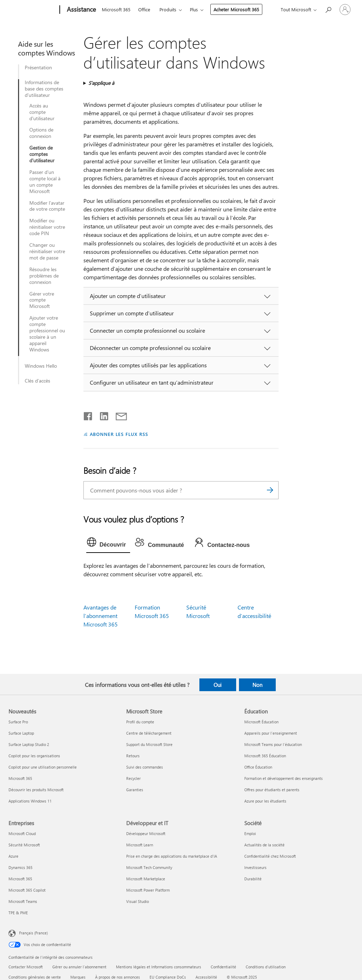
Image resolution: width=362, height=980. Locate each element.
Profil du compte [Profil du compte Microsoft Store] (140, 722)
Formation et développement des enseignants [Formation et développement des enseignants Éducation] (284, 778)
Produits (168, 9)
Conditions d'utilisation (266, 967)
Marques (78, 977)
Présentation (38, 68)
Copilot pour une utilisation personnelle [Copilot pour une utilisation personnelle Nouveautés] (43, 767)
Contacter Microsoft (26, 967)
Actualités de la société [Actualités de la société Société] (264, 845)
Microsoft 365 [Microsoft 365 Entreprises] (20, 879)
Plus (194, 9)
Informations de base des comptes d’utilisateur (44, 89)
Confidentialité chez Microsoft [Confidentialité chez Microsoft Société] (270, 856)
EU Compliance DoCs (168, 977)
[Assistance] (81, 10)
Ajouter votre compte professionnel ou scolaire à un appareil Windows (47, 334)
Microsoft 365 (116, 9)
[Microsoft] (33, 10)
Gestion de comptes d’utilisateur (42, 154)
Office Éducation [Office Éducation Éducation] (258, 767)
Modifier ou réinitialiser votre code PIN (47, 227)
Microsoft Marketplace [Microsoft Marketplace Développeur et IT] (146, 879)
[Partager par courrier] (118, 415)
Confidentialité (223, 967)
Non (257, 685)
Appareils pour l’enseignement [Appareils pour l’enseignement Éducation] (271, 733)
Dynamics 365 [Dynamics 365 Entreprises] (21, 867)
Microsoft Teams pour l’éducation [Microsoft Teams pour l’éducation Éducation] (273, 744)
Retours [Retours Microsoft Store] (133, 756)
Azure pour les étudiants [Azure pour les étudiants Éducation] (265, 801)
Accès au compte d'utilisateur (42, 112)
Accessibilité (206, 977)
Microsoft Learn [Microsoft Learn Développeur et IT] (140, 845)
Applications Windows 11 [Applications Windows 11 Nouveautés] (30, 801)
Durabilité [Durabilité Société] (253, 879)
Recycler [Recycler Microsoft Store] (133, 778)
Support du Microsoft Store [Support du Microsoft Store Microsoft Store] (149, 744)
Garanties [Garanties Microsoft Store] (135, 790)
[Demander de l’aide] (328, 9)
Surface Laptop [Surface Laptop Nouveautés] (21, 733)
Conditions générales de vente (35, 977)
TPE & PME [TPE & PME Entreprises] (18, 913)
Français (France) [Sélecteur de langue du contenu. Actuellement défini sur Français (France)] (33, 933)
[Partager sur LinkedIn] (101, 415)
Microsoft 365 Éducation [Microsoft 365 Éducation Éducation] (265, 756)
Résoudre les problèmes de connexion (44, 276)
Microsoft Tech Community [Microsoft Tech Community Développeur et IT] (149, 867)
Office (144, 9)
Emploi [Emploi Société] (250, 833)
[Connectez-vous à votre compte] (345, 10)
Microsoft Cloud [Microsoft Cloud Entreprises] (22, 833)
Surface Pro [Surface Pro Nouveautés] (18, 722)
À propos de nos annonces (118, 977)
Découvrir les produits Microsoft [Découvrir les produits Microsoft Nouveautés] (36, 790)
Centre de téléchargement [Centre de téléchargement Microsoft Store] (149, 733)
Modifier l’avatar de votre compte (47, 206)
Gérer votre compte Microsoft (42, 300)
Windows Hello (41, 366)
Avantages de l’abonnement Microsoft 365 (101, 616)
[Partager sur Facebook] (88, 415)
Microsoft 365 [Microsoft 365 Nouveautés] (20, 778)
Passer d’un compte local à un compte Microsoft (45, 182)
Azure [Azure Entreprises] (13, 856)
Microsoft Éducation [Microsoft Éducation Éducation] (261, 722)
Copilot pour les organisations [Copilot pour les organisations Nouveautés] (34, 756)
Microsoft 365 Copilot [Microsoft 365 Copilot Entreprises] (27, 890)
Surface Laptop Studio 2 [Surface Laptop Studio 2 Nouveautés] (29, 744)
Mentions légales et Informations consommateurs (159, 967)
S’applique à (101, 83)
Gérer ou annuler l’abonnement (79, 967)
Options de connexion (41, 133)
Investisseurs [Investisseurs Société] (255, 867)
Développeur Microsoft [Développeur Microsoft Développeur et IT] (146, 833)
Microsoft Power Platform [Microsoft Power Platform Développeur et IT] (148, 890)
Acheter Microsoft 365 (236, 9)
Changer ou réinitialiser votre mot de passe (47, 251)
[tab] (108, 544)
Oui (218, 685)
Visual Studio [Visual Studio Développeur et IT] (138, 901)
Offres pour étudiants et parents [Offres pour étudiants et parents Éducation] (272, 790)
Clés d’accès (37, 381)
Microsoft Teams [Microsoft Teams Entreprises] (23, 901)
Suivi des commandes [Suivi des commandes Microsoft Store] (145, 767)
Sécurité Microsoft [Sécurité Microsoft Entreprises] (24, 845)
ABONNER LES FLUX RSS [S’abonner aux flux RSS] (119, 434)
